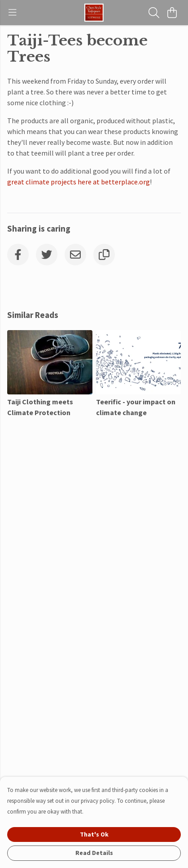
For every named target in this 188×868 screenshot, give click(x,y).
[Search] (154, 13)
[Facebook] (18, 255)
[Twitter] (47, 255)
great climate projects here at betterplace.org (79, 182)
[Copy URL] (104, 255)
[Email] (75, 255)
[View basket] (172, 13)
